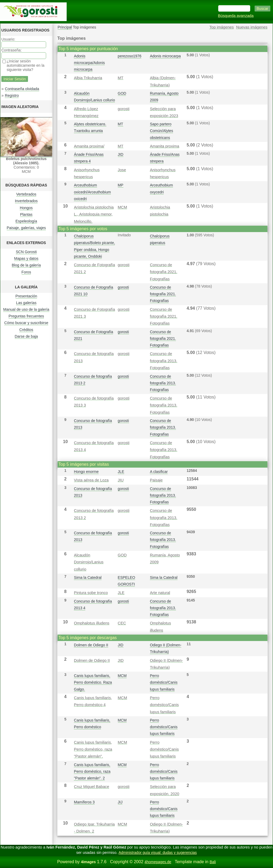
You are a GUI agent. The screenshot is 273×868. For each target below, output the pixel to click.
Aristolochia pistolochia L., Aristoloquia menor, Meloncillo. (94, 214)
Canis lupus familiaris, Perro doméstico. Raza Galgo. (93, 682)
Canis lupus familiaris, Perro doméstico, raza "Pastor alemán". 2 (92, 771)
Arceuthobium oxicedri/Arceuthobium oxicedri (92, 192)
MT (121, 78)
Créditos (26, 330)
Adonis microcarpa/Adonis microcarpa (89, 63)
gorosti (124, 109)
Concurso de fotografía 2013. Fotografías (164, 361)
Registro (12, 95)
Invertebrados (26, 201)
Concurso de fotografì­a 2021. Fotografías (164, 272)
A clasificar (159, 472)
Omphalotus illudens (92, 623)
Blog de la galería (26, 265)
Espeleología (26, 221)
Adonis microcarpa (165, 56)
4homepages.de (158, 862)
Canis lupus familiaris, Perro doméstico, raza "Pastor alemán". (93, 749)
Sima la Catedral (88, 578)
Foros (26, 272)
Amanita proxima (164, 146)
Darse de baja (26, 336)
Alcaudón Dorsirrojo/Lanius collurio (89, 562)
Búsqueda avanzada (236, 16)
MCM (123, 207)
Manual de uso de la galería (26, 309)
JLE (121, 472)
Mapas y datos (26, 258)
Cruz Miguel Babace (91, 787)
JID (121, 154)
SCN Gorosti (26, 252)
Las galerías (26, 303)
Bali (213, 862)
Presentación (26, 296)
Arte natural (160, 593)
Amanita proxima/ (89, 146)
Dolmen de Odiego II (91, 645)
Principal (65, 27)
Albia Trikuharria (88, 78)
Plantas (26, 214)
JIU (121, 480)
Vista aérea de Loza (91, 480)
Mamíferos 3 (84, 802)
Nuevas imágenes (252, 27)
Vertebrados (26, 194)
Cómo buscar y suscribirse (26, 323)
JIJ (120, 802)
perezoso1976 (130, 56)
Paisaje (156, 480)
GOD (122, 93)
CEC (122, 623)
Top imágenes (222, 27)
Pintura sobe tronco (91, 593)
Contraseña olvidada (22, 89)
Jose (122, 170)
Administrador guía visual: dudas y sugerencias (158, 853)
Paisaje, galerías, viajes (26, 228)
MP (121, 185)
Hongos (26, 208)
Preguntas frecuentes (26, 316)
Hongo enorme (86, 472)
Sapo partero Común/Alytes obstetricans (161, 131)
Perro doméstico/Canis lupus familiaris (164, 682)
